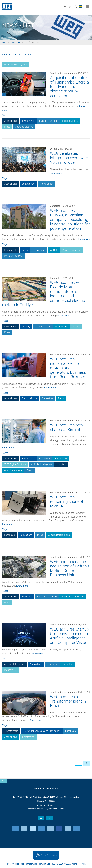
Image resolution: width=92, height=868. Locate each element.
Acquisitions (11, 121)
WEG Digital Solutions (15, 464)
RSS (53, 864)
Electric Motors (43, 326)
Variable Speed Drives (73, 597)
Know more (56, 173)
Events (53, 149)
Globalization (47, 184)
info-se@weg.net (49, 805)
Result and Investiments (62, 73)
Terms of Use (44, 864)
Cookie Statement (28, 864)
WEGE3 (54, 250)
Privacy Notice (13, 864)
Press (7, 127)
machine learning (13, 470)
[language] (82, 7)
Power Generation (71, 250)
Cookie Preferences (49, 855)
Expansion (45, 459)
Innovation (68, 664)
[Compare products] (70, 7)
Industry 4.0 (61, 459)
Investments (28, 121)
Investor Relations (48, 121)
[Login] (65, 7)
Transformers (11, 731)
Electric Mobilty (70, 121)
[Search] (76, 7)
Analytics (61, 464)
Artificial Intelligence (41, 464)
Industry (26, 326)
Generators (48, 398)
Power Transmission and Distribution (42, 731)
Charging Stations (24, 127)
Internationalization (47, 597)
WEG (6, 7)
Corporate (55, 206)
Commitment (28, 184)
